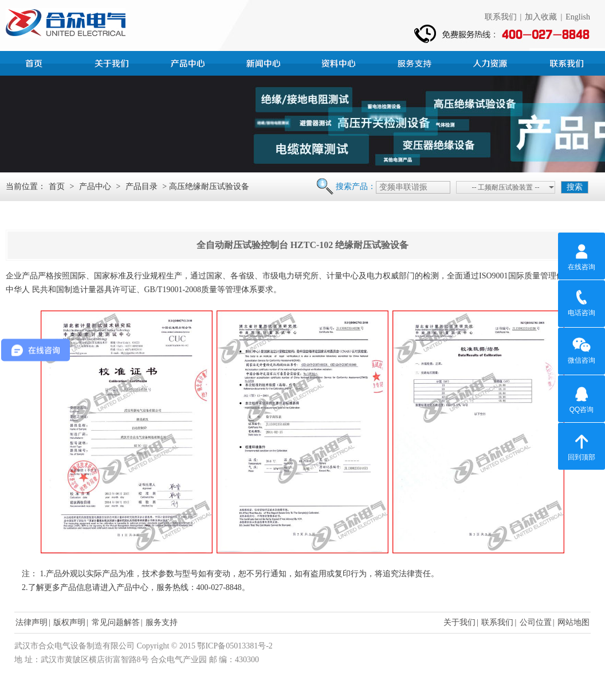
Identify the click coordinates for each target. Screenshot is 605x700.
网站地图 (573, 622)
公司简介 (113, 62)
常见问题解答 (116, 622)
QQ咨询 (582, 398)
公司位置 (536, 622)
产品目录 (142, 186)
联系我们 (501, 17)
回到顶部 (582, 446)
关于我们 (459, 622)
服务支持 (416, 62)
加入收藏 (541, 17)
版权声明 (69, 622)
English (578, 17)
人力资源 (492, 62)
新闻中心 (265, 62)
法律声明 (32, 622)
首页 (38, 62)
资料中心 (340, 62)
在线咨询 (582, 255)
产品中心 (189, 62)
